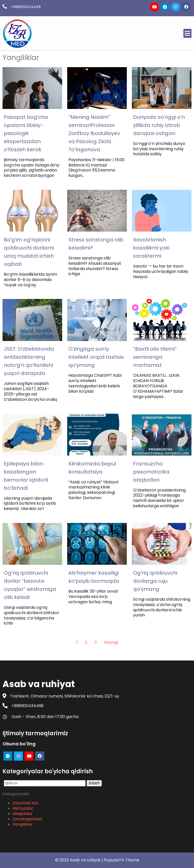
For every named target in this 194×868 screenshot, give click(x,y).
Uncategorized (27, 819)
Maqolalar (23, 814)
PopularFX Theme (122, 860)
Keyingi (111, 642)
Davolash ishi (25, 803)
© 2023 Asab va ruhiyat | (79, 860)
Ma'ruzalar (23, 808)
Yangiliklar (23, 824)
